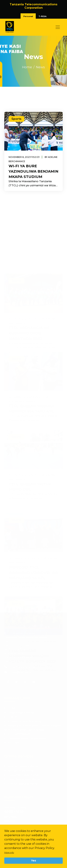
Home (27, 67)
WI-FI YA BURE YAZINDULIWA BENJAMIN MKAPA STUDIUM (33, 171)
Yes (34, 861)
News (40, 67)
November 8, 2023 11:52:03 (24, 157)
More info (9, 852)
